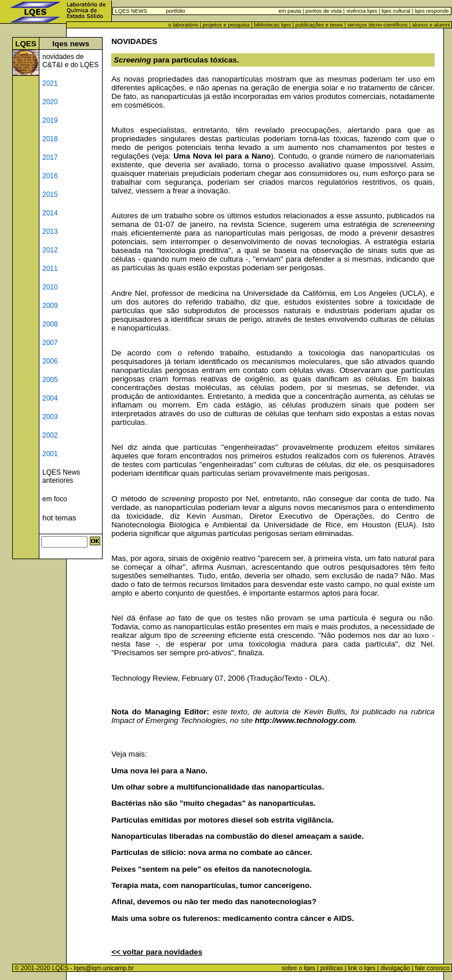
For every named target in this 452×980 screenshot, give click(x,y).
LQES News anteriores (61, 476)
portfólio (175, 11)
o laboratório (183, 25)
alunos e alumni (431, 25)
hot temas (59, 518)
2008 (50, 324)
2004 (50, 398)
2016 (50, 176)
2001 (50, 454)
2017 (50, 157)
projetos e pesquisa (226, 25)
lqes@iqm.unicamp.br (104, 968)
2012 (50, 250)
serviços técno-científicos (377, 25)
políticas (332, 968)
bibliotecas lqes (272, 25)
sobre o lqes (298, 968)
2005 (50, 380)
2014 (50, 213)
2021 (50, 83)
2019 (50, 120)
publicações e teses (319, 25)
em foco (55, 499)
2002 (50, 435)
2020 (50, 102)
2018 (50, 139)
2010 (50, 287)
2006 (50, 361)
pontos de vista (324, 11)
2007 (50, 343)
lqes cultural (395, 11)
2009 (50, 306)
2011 (50, 269)
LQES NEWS (131, 11)
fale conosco (433, 968)
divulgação (396, 968)
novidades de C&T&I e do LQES (70, 61)
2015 (50, 194)
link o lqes (361, 968)
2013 (50, 232)
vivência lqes (361, 11)
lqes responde (431, 11)
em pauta (290, 11)
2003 (50, 417)
